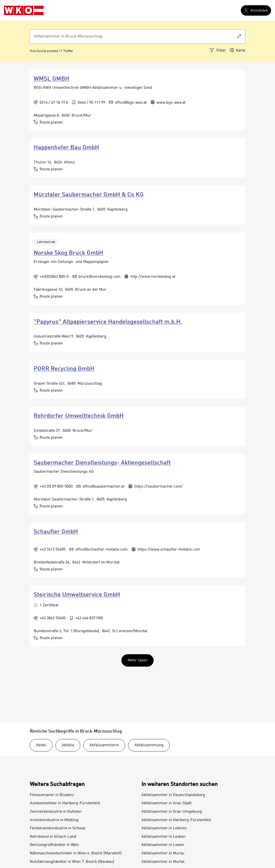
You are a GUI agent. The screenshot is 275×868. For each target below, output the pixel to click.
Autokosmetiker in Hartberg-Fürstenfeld (65, 803)
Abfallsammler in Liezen (163, 845)
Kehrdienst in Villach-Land (53, 837)
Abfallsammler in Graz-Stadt (166, 803)
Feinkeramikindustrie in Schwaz (58, 828)
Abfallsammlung (149, 745)
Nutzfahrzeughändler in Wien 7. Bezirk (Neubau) (72, 862)
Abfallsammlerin (104, 745)
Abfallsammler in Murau (163, 853)
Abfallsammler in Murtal (163, 862)
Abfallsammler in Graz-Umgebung (172, 812)
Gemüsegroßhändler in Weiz (54, 845)
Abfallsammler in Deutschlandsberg (173, 795)
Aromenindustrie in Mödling (54, 820)
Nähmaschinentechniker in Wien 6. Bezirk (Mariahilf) (76, 853)
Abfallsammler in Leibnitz (164, 828)
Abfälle (68, 745)
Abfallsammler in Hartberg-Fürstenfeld (176, 820)
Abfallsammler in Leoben (164, 837)
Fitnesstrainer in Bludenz (52, 795)
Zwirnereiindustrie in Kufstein (56, 812)
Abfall (41, 745)
